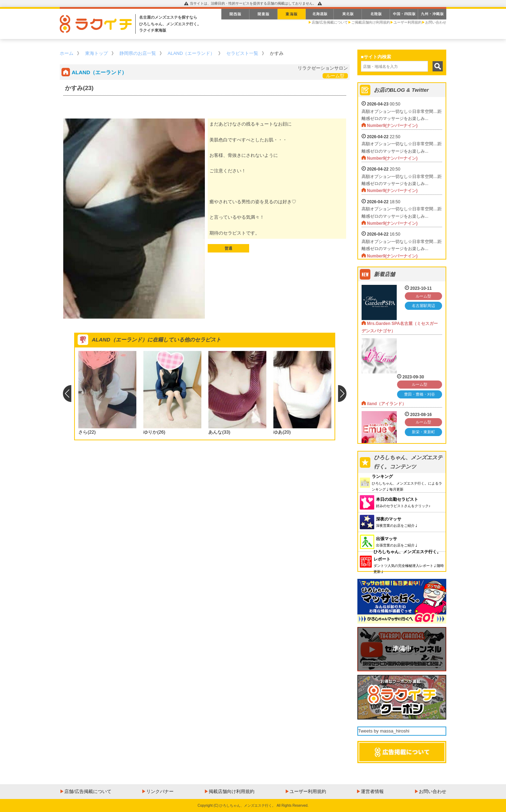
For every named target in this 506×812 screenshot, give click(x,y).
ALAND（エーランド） (191, 53)
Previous (67, 394)
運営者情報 (372, 791)
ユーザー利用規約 (408, 22)
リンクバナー (160, 791)
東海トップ (96, 53)
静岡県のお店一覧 (138, 53)
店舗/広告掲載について (330, 22)
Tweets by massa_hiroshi (384, 731)
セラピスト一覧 (242, 53)
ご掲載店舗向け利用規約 (371, 22)
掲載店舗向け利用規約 (232, 791)
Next (342, 394)
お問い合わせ (436, 22)
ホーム (67, 53)
